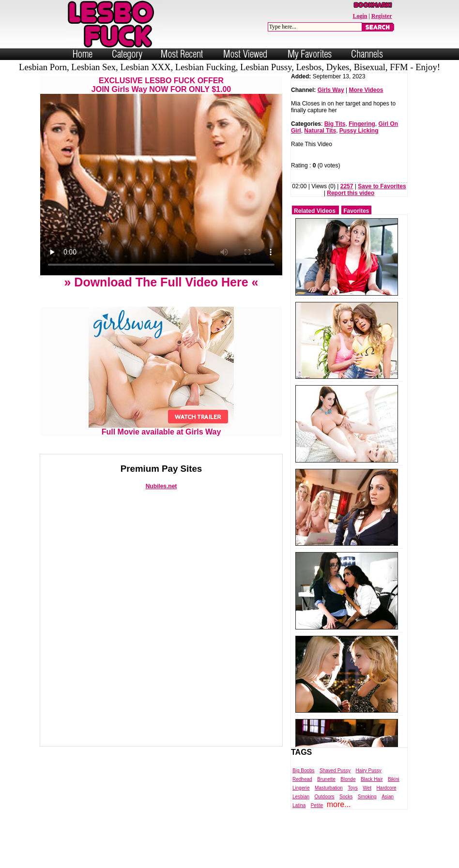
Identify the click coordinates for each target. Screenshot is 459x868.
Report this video (351, 193)
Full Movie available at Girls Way (161, 428)
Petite (317, 805)
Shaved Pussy (335, 771)
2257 (347, 186)
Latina (299, 805)
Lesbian (301, 797)
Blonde (348, 779)
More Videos (366, 90)
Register (382, 16)
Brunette (326, 779)
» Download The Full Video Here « (161, 282)
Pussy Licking (359, 131)
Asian (388, 797)
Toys (353, 788)
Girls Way (331, 90)
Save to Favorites (382, 186)
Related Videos (315, 211)
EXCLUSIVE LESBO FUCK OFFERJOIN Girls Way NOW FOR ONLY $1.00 (161, 85)
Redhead (302, 779)
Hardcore (386, 788)
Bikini (394, 779)
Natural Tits (320, 131)
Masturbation (329, 788)
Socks (346, 797)
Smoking (367, 797)
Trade (273, 860)
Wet (367, 788)
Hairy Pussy (368, 771)
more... (339, 804)
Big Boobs (304, 771)
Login (360, 16)
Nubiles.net (161, 486)
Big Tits (335, 124)
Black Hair (372, 779)
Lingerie (301, 788)
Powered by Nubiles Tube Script (220, 860)
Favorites (356, 211)
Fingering (362, 124)
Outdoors (324, 797)
